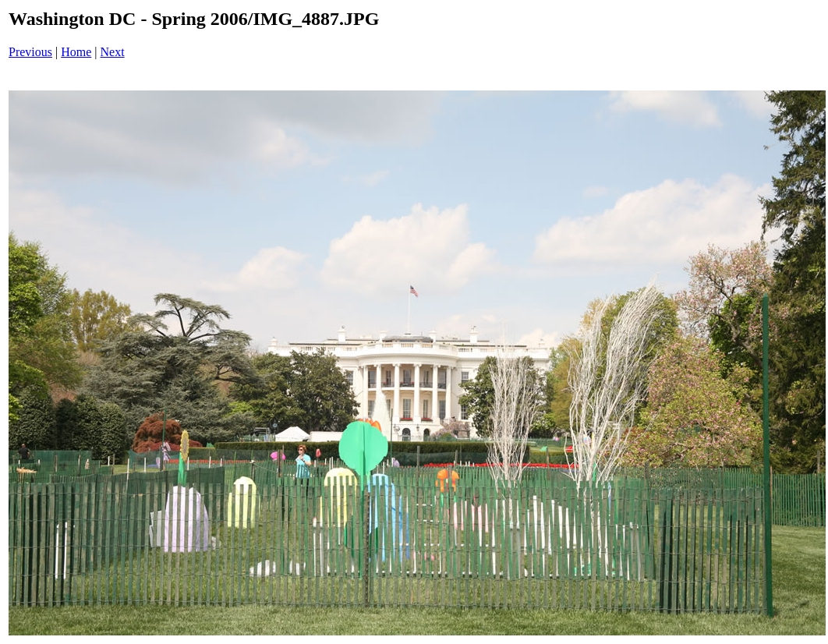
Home (76, 52)
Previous (30, 52)
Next (113, 52)
